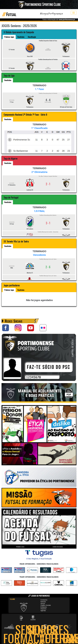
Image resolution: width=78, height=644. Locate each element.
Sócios (43, 603)
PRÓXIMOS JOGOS (20, 547)
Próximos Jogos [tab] (9, 37)
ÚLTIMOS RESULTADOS (58, 547)
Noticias (43, 602)
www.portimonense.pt (67, 20)
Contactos (44, 600)
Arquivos (43, 609)
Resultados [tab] (21, 37)
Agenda (43, 611)
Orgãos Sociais (46, 605)
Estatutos (44, 607)
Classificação (32, 37)
